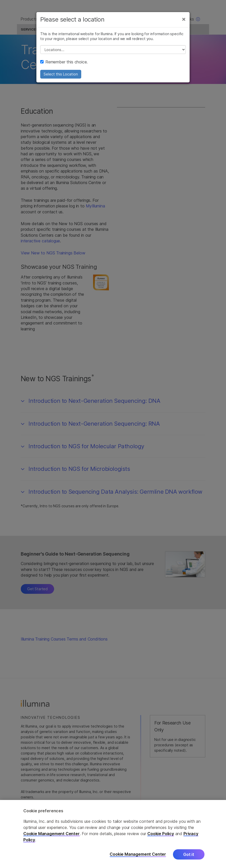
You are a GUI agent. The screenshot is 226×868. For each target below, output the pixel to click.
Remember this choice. (64, 65)
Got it (189, 854)
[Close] (184, 23)
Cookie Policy (161, 834)
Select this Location (61, 78)
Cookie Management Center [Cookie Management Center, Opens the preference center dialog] (138, 854)
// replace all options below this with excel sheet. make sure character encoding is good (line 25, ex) (113, 53)
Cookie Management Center (52, 834)
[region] (113, 834)
